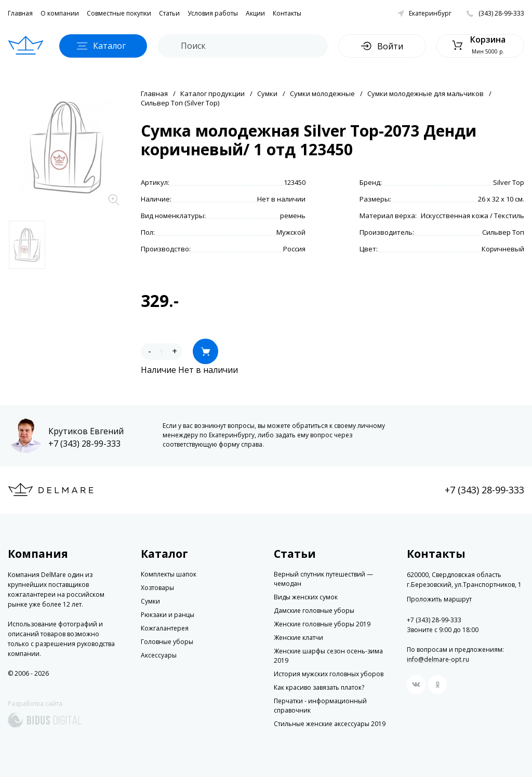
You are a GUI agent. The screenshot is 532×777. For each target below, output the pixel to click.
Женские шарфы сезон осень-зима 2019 (328, 656)
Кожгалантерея (165, 628)
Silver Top (509, 182)
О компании (60, 13)
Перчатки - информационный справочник (320, 706)
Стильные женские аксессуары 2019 (330, 724)
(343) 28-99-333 (501, 13)
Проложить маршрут (439, 599)
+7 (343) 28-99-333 (84, 444)
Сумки (267, 93)
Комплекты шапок (169, 574)
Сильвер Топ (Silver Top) (180, 103)
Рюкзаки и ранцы (168, 615)
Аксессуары (159, 655)
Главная (20, 13)
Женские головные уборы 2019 (322, 624)
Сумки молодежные (322, 93)
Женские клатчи (298, 638)
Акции (255, 13)
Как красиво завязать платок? (319, 687)
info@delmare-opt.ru (438, 659)
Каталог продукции (212, 93)
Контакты (287, 13)
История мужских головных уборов (329, 674)
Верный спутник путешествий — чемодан (323, 579)
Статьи (169, 13)
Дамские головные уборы (314, 611)
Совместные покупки (119, 13)
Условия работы (213, 13)
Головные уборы (167, 642)
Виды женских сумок (306, 597)
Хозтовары (157, 588)
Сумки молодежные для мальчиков (425, 93)
